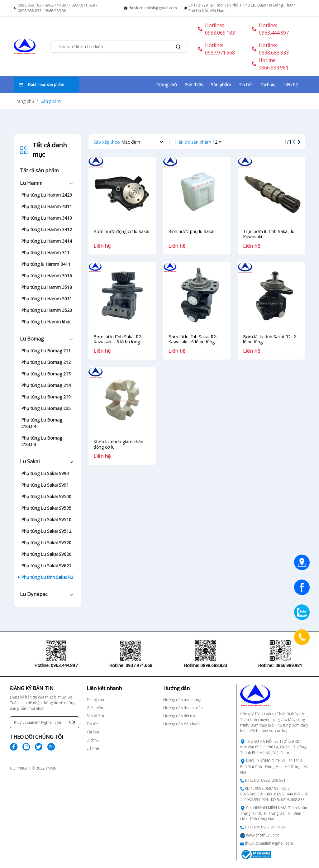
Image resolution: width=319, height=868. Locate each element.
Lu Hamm (31, 183)
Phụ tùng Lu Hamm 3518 (47, 287)
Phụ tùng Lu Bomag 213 (46, 374)
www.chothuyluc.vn (263, 835)
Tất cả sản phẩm (39, 170)
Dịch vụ (268, 85)
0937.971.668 (83, 5)
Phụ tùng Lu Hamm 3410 (47, 218)
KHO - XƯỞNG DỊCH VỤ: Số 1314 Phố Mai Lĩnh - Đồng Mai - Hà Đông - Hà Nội (274, 766)
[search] (179, 46)
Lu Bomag (32, 339)
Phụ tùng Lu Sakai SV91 (45, 485)
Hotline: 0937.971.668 (216, 49)
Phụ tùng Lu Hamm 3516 (47, 276)
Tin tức (246, 85)
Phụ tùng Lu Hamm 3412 (47, 229)
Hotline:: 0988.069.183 (216, 29)
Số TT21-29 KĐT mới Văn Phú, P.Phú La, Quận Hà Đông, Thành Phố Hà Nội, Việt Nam (242, 8)
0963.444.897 (56, 5)
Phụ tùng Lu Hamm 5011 (47, 299)
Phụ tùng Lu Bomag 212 (46, 362)
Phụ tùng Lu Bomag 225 (46, 408)
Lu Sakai (30, 461)
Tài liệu (93, 732)
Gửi (72, 722)
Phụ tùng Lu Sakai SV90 (45, 473)
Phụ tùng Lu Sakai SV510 (46, 520)
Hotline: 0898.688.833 (270, 49)
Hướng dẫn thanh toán (183, 708)
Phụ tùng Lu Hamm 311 (45, 253)
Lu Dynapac (34, 594)
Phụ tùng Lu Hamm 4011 (47, 206)
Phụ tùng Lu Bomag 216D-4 (42, 423)
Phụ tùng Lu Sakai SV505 (46, 508)
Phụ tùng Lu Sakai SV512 (46, 531)
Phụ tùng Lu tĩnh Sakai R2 (47, 577)
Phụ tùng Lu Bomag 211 (46, 351)
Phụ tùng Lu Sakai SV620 (46, 554)
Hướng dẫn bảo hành (182, 724)
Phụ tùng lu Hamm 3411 (46, 264)
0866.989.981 (56, 11)
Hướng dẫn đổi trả (179, 716)
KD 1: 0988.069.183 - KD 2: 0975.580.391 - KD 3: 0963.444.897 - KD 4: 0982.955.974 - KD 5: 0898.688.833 (274, 794)
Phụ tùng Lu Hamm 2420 (47, 195)
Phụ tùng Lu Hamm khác (46, 322)
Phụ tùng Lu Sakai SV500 (46, 496)
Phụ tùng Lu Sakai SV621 (46, 566)
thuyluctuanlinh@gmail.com (153, 8)
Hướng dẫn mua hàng (182, 700)
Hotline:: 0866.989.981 (270, 64)
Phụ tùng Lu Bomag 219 (46, 397)
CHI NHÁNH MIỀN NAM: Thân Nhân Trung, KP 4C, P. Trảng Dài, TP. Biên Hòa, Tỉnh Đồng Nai (274, 813)
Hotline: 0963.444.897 (270, 29)
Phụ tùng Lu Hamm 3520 (47, 310)
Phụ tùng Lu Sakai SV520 (46, 543)
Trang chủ (167, 85)
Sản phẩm (221, 85)
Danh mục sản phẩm (41, 85)
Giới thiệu (194, 85)
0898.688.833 (30, 11)
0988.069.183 (30, 5)
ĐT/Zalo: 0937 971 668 (265, 827)
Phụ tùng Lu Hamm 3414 (47, 241)
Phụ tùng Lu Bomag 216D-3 (42, 441)
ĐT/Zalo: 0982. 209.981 (265, 780)
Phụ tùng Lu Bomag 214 (46, 385)
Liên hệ (290, 85)
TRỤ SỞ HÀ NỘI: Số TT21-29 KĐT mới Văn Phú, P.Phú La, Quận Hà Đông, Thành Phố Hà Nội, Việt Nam (274, 747)
